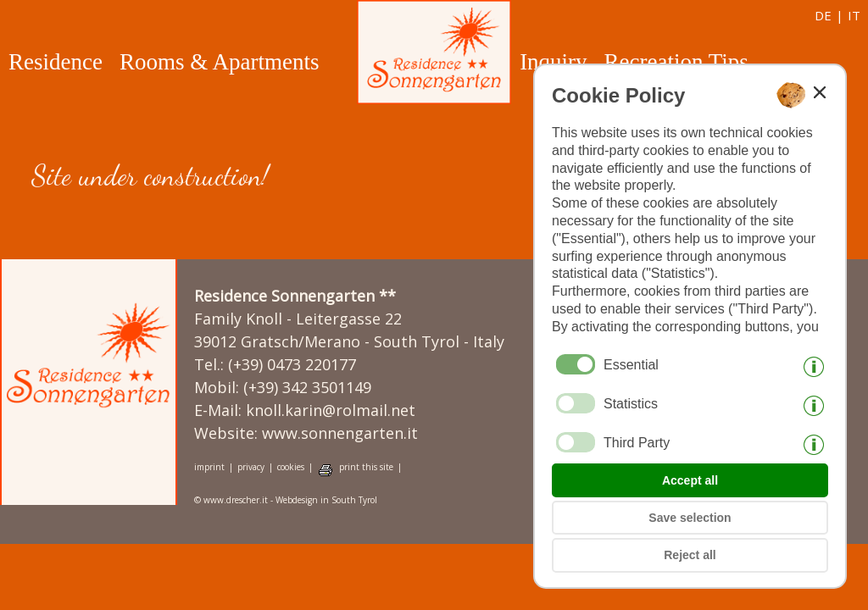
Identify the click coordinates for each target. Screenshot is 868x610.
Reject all (690, 555)
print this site (366, 467)
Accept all (690, 480)
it (854, 15)
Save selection (690, 518)
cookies (291, 467)
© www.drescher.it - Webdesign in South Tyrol (286, 500)
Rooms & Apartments (220, 62)
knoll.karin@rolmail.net (331, 410)
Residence (56, 62)
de (823, 15)
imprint (209, 467)
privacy (251, 467)
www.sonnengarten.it (340, 433)
